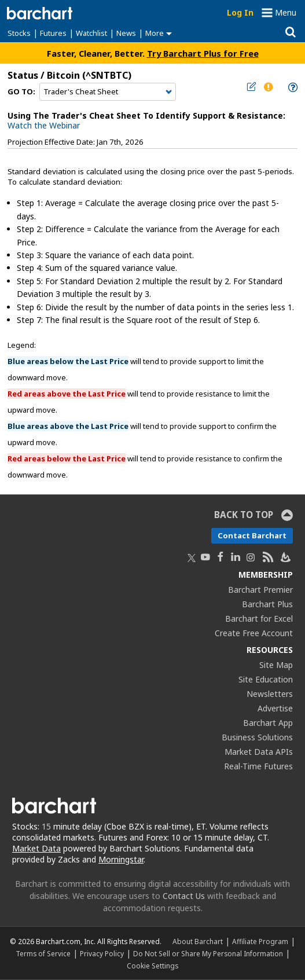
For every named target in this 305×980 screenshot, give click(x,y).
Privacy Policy (102, 953)
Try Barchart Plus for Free (203, 53)
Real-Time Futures (258, 766)
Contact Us (184, 896)
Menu (286, 12)
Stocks (19, 33)
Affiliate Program (260, 941)
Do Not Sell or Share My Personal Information (208, 953)
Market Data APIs (259, 752)
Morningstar (121, 859)
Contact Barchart (252, 535)
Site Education (266, 679)
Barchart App (268, 723)
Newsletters (270, 694)
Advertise (275, 708)
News (126, 33)
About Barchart (198, 941)
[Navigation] (108, 92)
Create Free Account (254, 633)
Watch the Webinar (44, 125)
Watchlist (91, 33)
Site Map (276, 665)
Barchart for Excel (259, 619)
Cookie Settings (152, 966)
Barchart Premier (260, 590)
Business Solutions (257, 737)
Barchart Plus (267, 604)
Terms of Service (43, 953)
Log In (240, 12)
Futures (53, 33)
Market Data (36, 848)
